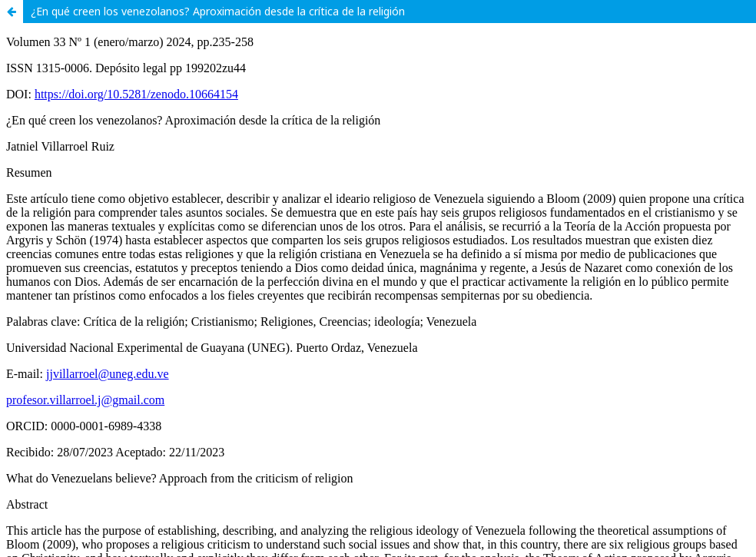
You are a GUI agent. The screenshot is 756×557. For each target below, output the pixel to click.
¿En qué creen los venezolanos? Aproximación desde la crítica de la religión (218, 11)
